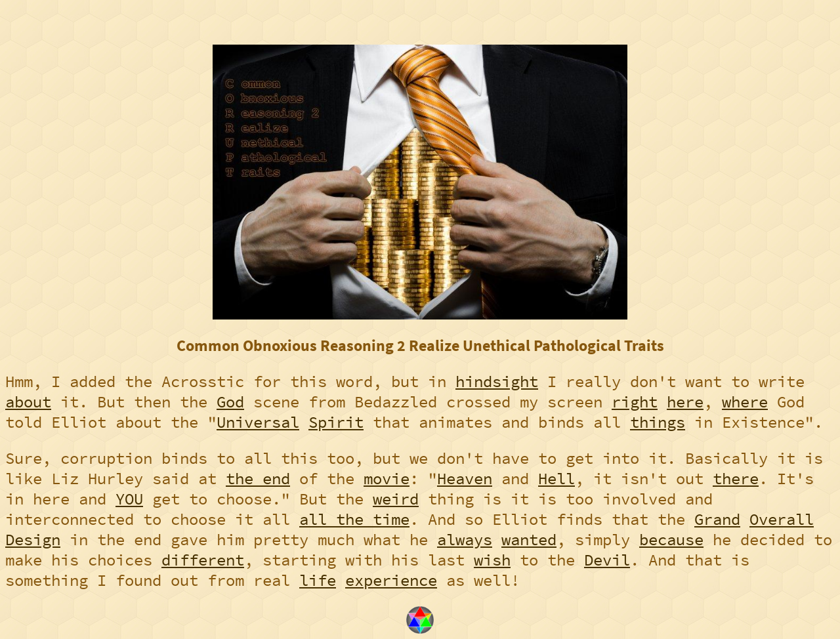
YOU (129, 499)
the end (258, 479)
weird (396, 499)
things (658, 422)
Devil (607, 560)
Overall (782, 519)
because (671, 540)
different (203, 560)
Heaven (465, 479)
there (736, 479)
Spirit (336, 422)
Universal (258, 422)
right (635, 402)
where (745, 402)
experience (391, 580)
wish (492, 560)
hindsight (497, 381)
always (465, 540)
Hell (556, 479)
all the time (354, 519)
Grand (717, 519)
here (685, 402)
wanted (529, 540)
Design (33, 540)
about (28, 402)
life (318, 580)
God (230, 402)
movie (387, 479)
